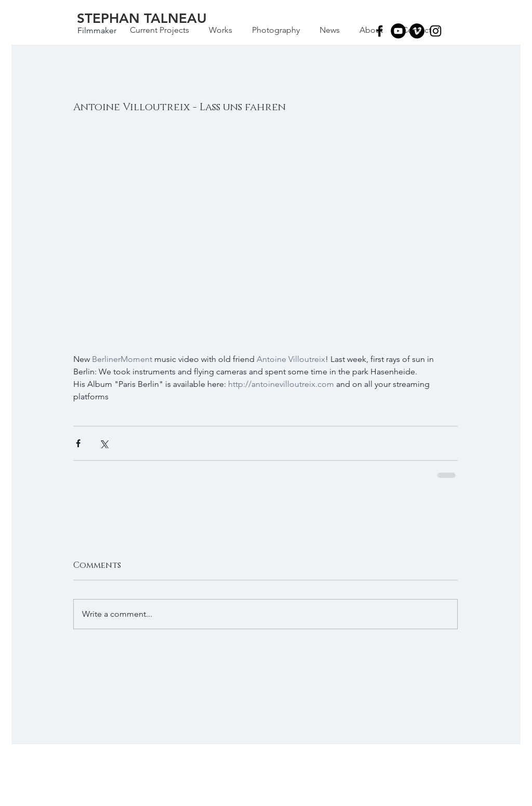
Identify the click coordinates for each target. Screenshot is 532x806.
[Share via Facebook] (78, 443)
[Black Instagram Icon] (436, 31)
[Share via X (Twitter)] (104, 443)
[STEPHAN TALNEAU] (142, 19)
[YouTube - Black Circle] (398, 31)
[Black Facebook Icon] (380, 31)
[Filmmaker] (97, 31)
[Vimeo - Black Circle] (417, 31)
